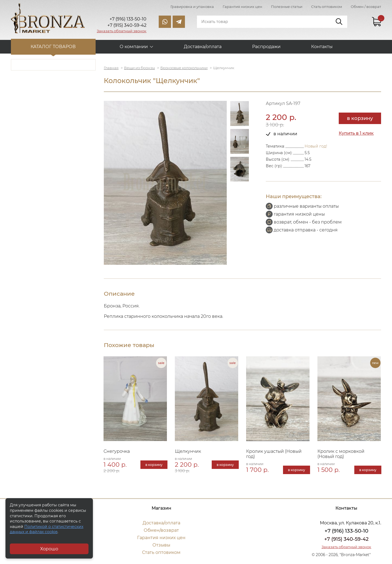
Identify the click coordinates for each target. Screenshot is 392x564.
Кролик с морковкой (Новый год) (341, 454)
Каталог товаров (53, 47)
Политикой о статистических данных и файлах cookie (47, 529)
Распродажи (266, 47)
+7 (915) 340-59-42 (346, 539)
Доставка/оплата (203, 47)
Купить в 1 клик (356, 133)
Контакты (322, 47)
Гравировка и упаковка (192, 7)
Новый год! (316, 146)
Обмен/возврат (161, 531)
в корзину (360, 118)
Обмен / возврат (366, 7)
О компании (134, 47)
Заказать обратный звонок (122, 31)
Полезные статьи (287, 7)
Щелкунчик (188, 452)
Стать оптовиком (327, 7)
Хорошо (49, 549)
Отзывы (161, 545)
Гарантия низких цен (242, 7)
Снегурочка (117, 452)
